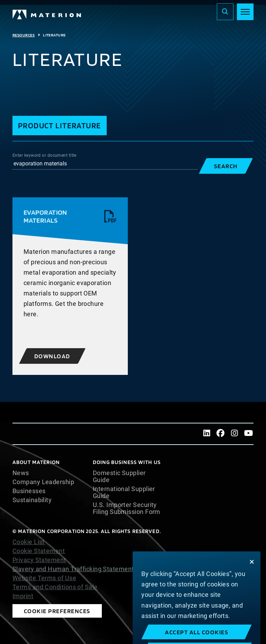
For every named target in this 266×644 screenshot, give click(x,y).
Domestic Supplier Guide (119, 476)
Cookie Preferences (57, 611)
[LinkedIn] (207, 434)
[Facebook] (221, 434)
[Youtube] (249, 434)
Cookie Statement (39, 551)
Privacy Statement (39, 560)
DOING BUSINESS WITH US (127, 462)
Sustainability (32, 500)
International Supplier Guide (124, 492)
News (21, 473)
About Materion (36, 462)
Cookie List (29, 542)
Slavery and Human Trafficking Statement (73, 569)
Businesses (29, 491)
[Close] (252, 575)
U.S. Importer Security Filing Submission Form (127, 508)
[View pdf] (110, 217)
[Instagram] (234, 434)
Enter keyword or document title (45, 155)
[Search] (225, 12)
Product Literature (60, 125)
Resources (24, 35)
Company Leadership (43, 482)
